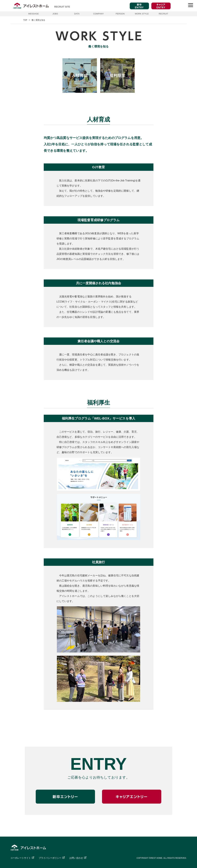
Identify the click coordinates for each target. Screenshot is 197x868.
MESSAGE (34, 14)
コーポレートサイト (21, 858)
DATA (77, 14)
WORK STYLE (142, 14)
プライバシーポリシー (50, 858)
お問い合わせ (76, 858)
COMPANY (98, 14)
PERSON (120, 14)
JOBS (55, 14)
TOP (25, 20)
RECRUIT (163, 14)
